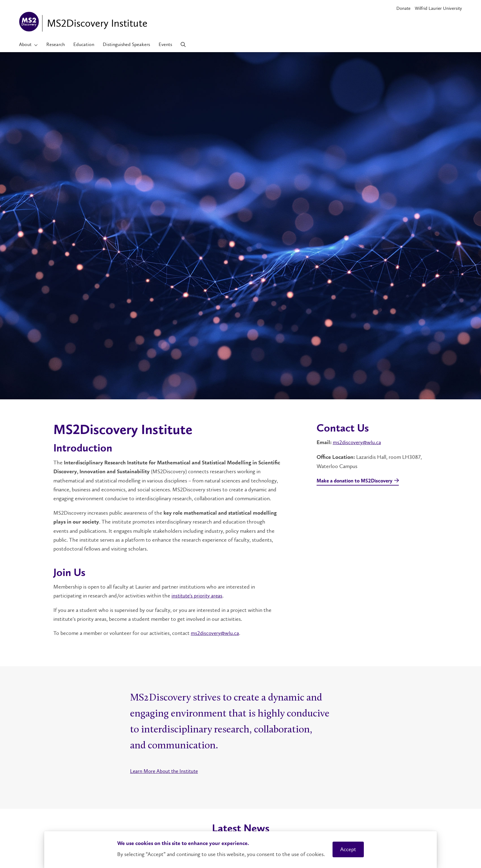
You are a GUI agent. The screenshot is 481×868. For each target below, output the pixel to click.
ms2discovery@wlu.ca (215, 633)
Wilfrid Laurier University (438, 8)
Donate (403, 8)
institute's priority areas (198, 596)
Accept (348, 849)
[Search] (183, 44)
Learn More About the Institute (166, 771)
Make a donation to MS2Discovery (358, 481)
